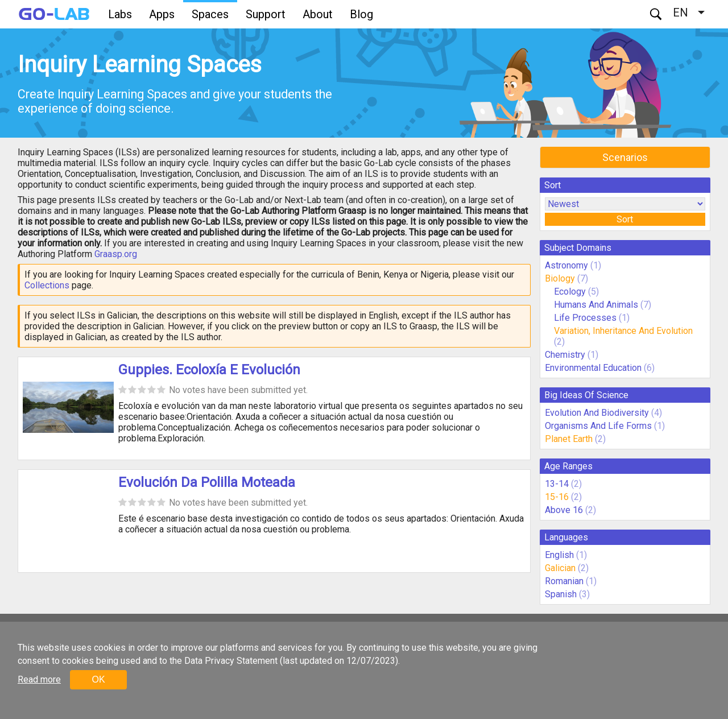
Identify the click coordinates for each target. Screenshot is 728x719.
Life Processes (585, 318)
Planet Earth (569, 439)
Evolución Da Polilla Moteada (207, 482)
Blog (361, 14)
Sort (625, 219)
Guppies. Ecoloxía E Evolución (209, 370)
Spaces (210, 14)
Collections (47, 285)
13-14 (557, 484)
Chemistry (565, 355)
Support (266, 14)
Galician (560, 568)
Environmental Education (593, 368)
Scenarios (625, 157)
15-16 (557, 497)
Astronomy (566, 265)
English (559, 555)
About (318, 14)
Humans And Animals (596, 305)
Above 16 (564, 510)
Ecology (570, 292)
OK (98, 679)
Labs (120, 14)
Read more (39, 679)
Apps (162, 14)
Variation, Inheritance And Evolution (623, 331)
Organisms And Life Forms (598, 426)
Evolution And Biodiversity (597, 413)
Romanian (564, 581)
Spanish (561, 594)
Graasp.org (116, 254)
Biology (560, 278)
